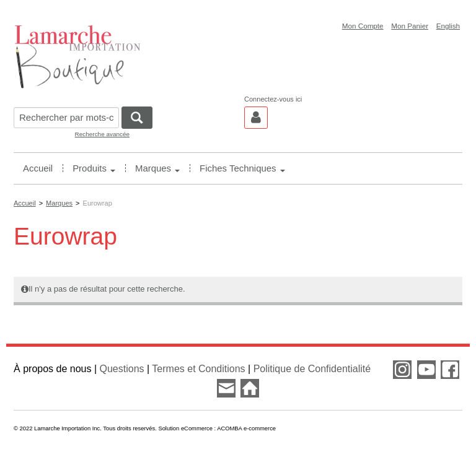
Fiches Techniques (242, 168)
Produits (94, 168)
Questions (122, 369)
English (448, 26)
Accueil (38, 168)
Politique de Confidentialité (312, 369)
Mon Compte (363, 26)
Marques (157, 168)
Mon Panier (410, 26)
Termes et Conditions (198, 369)
